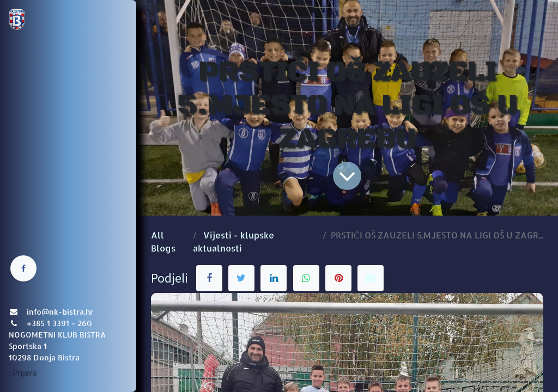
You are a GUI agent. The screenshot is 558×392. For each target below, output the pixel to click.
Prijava (25, 373)
